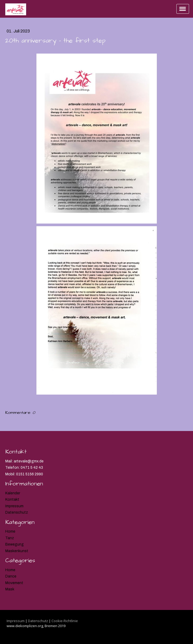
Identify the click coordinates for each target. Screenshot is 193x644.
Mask (10, 589)
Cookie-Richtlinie (65, 621)
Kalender (13, 493)
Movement (14, 583)
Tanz (10, 538)
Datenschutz (17, 512)
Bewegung (15, 544)
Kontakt (12, 499)
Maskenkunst (17, 551)
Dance (11, 576)
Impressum (14, 506)
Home (10, 531)
